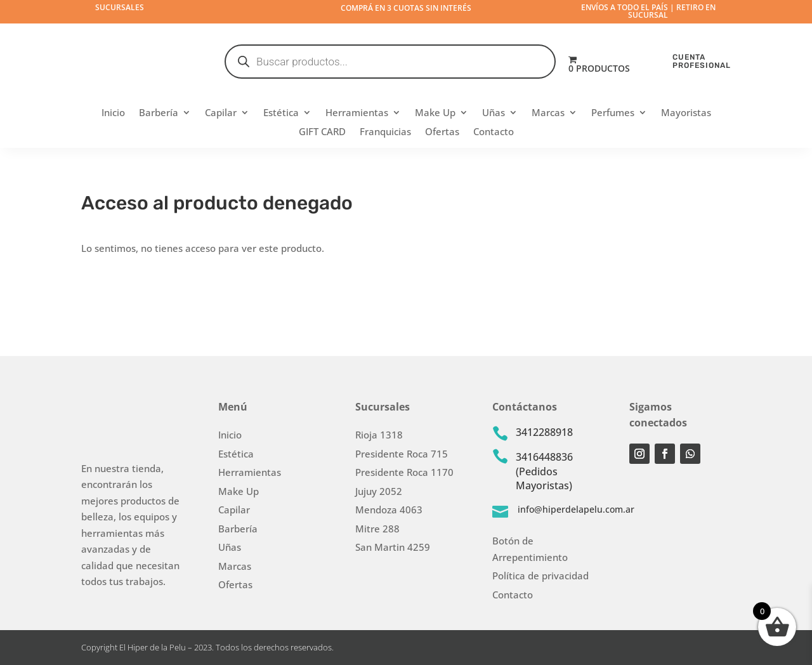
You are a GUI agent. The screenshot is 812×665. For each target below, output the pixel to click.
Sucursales (120, 7)
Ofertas (442, 132)
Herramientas (357, 113)
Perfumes (613, 113)
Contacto (494, 132)
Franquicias (385, 132)
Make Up (435, 113)
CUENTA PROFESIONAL (702, 61)
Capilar (221, 113)
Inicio (113, 113)
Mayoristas (686, 113)
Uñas (494, 113)
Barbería (159, 113)
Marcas (548, 113)
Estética (281, 113)
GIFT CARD (322, 132)
